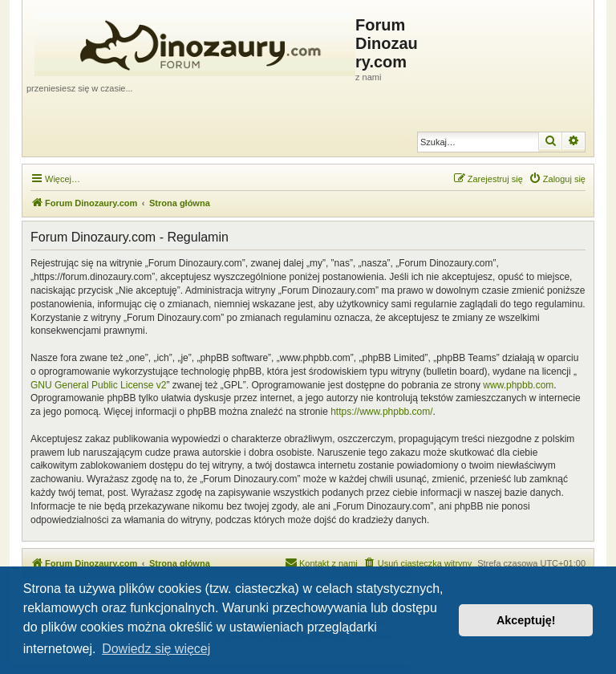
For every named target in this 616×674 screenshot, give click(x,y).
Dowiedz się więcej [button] (156, 649)
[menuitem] (557, 179)
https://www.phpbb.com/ (381, 412)
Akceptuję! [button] (526, 620)
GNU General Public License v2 (98, 385)
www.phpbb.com (518, 385)
